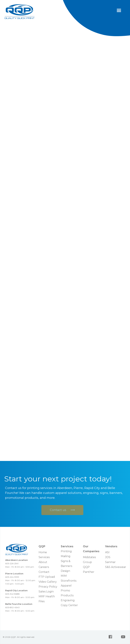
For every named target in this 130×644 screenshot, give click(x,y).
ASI (107, 552)
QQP (86, 567)
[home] (20, 12)
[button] (119, 11)
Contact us (62, 510)
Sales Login (46, 592)
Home (43, 552)
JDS (108, 557)
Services (44, 557)
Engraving (68, 600)
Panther (89, 572)
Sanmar (110, 562)
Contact (44, 572)
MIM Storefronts (69, 578)
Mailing (66, 556)
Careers (44, 567)
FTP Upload (47, 577)
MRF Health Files (47, 599)
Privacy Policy (48, 587)
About (43, 562)
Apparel (66, 586)
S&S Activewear (116, 567)
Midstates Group (89, 560)
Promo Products (67, 593)
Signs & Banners (66, 564)
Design (65, 571)
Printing (66, 551)
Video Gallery (48, 582)
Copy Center (69, 605)
